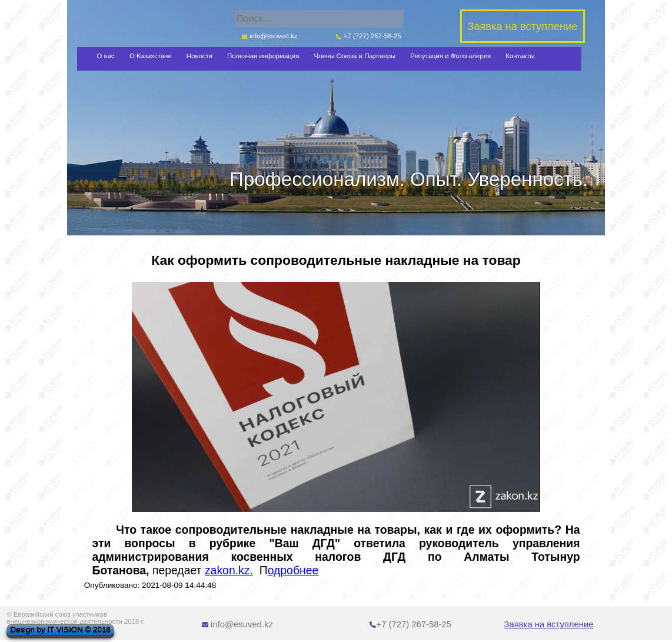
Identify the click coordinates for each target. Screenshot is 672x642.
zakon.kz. (229, 570)
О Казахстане (151, 56)
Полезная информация (263, 56)
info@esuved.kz (270, 36)
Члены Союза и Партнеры (355, 56)
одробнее (293, 570)
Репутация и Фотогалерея (450, 56)
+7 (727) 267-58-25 (369, 36)
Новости (199, 56)
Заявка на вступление (549, 624)
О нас (105, 56)
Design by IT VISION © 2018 (60, 630)
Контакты (520, 56)
